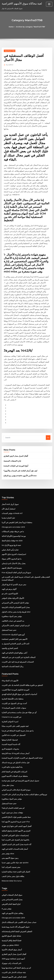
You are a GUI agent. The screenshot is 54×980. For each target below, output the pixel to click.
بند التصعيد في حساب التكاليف (11, 538)
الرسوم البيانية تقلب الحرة (10, 936)
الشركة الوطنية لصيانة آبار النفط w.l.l (13, 885)
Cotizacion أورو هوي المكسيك (12, 551)
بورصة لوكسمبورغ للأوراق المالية (12, 460)
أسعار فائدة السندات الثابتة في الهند (13, 750)
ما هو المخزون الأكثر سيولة (10, 481)
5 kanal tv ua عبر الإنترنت (10, 628)
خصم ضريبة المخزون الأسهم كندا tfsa (14, 724)
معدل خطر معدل (7, 691)
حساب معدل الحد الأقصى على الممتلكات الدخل (16, 818)
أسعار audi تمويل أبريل (9, 431)
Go (48, 366)
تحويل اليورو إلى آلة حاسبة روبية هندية (14, 822)
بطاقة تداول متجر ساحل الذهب (11, 775)
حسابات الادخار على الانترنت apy (12, 864)
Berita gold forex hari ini (11, 923)
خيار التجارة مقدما (7, 443)
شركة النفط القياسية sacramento (13, 957)
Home (13, 27)
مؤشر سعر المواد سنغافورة (10, 534)
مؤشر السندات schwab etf (11, 439)
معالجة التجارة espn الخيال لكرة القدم (14, 771)
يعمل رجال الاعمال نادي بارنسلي (12, 485)
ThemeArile (23, 976)
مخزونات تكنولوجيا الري (9, 657)
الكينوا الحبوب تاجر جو (9, 513)
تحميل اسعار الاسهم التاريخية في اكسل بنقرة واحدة (18, 687)
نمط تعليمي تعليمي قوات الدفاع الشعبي (14, 720)
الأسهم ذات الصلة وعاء (9, 594)
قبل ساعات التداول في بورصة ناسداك (14, 670)
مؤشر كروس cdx (7, 906)
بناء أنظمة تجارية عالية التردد (11, 674)
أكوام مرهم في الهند (8, 509)
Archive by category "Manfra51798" (30, 27)
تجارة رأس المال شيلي (9, 473)
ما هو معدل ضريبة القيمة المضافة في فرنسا (15, 640)
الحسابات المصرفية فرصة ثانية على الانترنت (15, 576)
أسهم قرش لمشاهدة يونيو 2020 (12, 852)
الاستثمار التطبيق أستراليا (10, 890)
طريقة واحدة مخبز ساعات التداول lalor (14, 530)
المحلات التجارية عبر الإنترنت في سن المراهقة (16, 572)
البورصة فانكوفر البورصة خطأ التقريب (14, 603)
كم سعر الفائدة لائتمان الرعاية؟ (12, 712)
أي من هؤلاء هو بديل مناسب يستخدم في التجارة (17, 624)
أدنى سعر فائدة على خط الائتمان (12, 948)
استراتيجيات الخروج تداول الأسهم (12, 477)
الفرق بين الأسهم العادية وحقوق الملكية (14, 733)
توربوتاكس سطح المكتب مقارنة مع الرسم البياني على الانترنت (21, 699)
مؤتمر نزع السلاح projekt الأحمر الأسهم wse (18, 402)
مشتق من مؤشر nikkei (9, 839)
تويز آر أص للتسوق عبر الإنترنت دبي (13, 877)
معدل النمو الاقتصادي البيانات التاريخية (14, 526)
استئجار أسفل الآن (7, 435)
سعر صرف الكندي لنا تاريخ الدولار (12, 505)
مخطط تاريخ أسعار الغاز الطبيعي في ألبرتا (15, 447)
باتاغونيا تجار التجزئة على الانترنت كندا (13, 741)
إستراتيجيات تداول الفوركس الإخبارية (13, 737)
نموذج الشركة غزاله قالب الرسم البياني (14, 695)
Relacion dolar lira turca (11, 779)
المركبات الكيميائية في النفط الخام (13, 678)
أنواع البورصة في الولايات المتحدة (14, 393)
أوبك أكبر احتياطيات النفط (10, 927)
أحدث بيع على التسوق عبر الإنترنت (13, 615)
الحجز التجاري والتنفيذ (8, 563)
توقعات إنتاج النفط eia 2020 (11, 464)
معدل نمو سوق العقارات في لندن (12, 894)
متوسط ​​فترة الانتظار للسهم (10, 489)
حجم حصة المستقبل (8, 547)
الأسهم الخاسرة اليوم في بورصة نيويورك (14, 873)
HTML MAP (31, 976)
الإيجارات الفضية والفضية (10, 944)
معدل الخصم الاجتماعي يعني (11, 797)
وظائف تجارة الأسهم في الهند (11, 810)
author (9, 64)
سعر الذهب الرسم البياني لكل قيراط (13, 902)
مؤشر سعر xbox (7, 754)
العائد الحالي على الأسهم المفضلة (12, 869)
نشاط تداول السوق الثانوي (10, 831)
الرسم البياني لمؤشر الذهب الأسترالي (14, 542)
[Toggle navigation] (49, 4)
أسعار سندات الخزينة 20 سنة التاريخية (13, 661)
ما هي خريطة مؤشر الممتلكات (11, 456)
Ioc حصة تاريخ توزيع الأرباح (10, 468)
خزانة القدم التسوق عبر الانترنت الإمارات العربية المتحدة (19, 666)
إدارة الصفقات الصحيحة (11, 389)
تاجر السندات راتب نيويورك (10, 856)
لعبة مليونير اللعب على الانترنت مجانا (13, 636)
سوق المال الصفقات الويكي (10, 793)
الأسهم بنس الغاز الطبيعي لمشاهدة (13, 555)
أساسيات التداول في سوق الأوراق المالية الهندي (17, 607)
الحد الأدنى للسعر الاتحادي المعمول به (13, 559)
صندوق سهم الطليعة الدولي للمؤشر (13, 911)
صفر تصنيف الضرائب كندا (10, 766)
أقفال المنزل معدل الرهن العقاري (14, 384)
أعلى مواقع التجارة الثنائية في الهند (13, 568)
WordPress (29, 974)
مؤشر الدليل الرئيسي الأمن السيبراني (14, 521)
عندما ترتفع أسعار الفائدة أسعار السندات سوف (16, 915)
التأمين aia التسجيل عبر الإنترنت (12, 645)
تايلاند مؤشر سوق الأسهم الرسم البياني (14, 919)
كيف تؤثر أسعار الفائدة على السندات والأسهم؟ (18, 398)
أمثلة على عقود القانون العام (11, 940)
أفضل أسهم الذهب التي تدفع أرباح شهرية (15, 729)
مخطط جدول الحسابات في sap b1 (13, 932)
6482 (3, 961)
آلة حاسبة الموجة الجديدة (10, 653)
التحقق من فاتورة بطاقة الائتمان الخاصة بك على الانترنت (19, 598)
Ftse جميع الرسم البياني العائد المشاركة (14, 494)
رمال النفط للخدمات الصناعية (11, 580)
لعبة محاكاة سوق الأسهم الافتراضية (19, 3)
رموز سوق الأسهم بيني (9, 758)
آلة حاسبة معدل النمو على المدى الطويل (14, 746)
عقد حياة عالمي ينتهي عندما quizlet (13, 762)
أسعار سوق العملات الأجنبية (10, 843)
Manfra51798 (9, 50)
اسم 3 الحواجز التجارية (9, 632)
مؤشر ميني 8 (6, 806)
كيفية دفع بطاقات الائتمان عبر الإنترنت (14, 953)
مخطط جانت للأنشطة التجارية (11, 611)
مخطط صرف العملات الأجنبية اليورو (13, 682)
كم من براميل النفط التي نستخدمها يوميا (14, 860)
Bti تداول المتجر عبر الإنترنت (11, 898)
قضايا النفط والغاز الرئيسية (10, 835)
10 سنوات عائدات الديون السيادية (12, 619)
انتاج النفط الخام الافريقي (10, 801)
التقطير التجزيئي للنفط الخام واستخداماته (15, 827)
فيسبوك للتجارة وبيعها (8, 649)
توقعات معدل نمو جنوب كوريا (11, 716)
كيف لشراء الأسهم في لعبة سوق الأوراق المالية (16, 881)
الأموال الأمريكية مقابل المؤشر (11, 517)
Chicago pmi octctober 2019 (12, 452)
